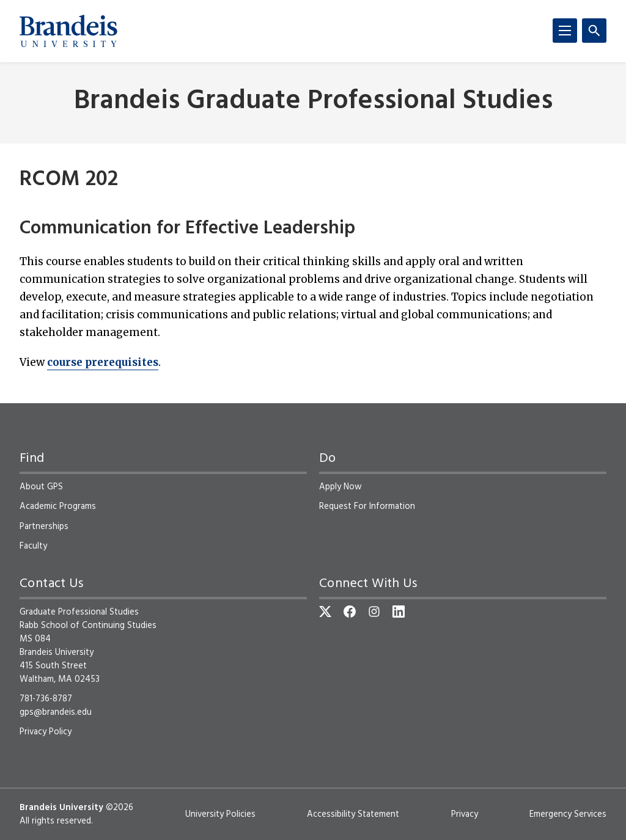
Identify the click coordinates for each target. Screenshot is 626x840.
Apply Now (341, 487)
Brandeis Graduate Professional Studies (313, 102)
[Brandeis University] (68, 31)
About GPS (41, 487)
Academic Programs (58, 506)
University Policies (220, 814)
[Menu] (565, 31)
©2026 (120, 808)
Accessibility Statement (353, 814)
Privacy (465, 814)
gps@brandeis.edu (56, 712)
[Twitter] (325, 612)
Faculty (33, 546)
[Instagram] (374, 612)
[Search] (594, 31)
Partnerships (44, 527)
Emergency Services (568, 814)
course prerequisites (103, 362)
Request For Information (367, 506)
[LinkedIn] (399, 612)
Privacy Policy (46, 732)
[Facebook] (350, 612)
